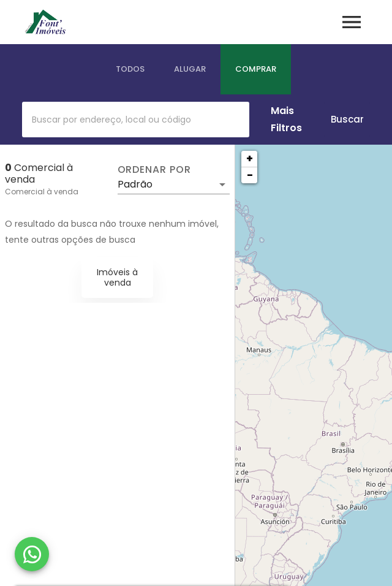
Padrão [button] (135, 184)
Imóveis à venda (117, 277)
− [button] (250, 175)
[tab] (130, 69)
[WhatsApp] (32, 554)
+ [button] (250, 158)
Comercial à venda (42, 192)
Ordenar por (154, 170)
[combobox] (136, 120)
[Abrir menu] (352, 22)
